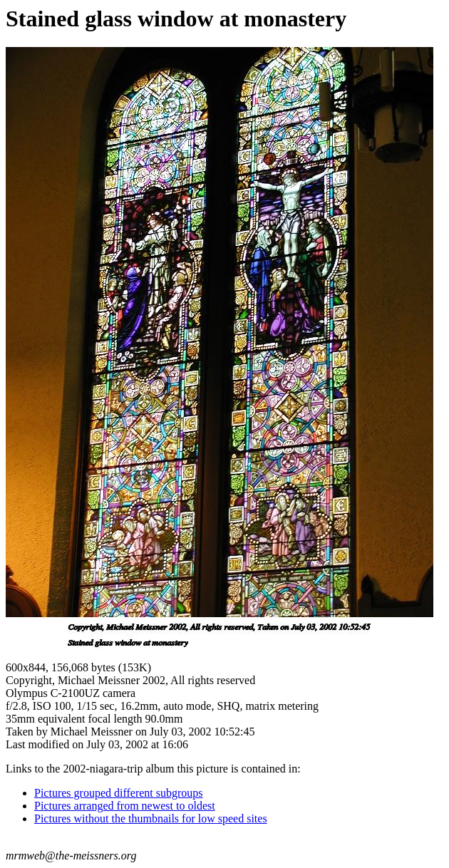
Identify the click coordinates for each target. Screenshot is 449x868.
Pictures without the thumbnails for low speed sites (151, 818)
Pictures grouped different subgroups (119, 793)
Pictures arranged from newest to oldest (125, 806)
